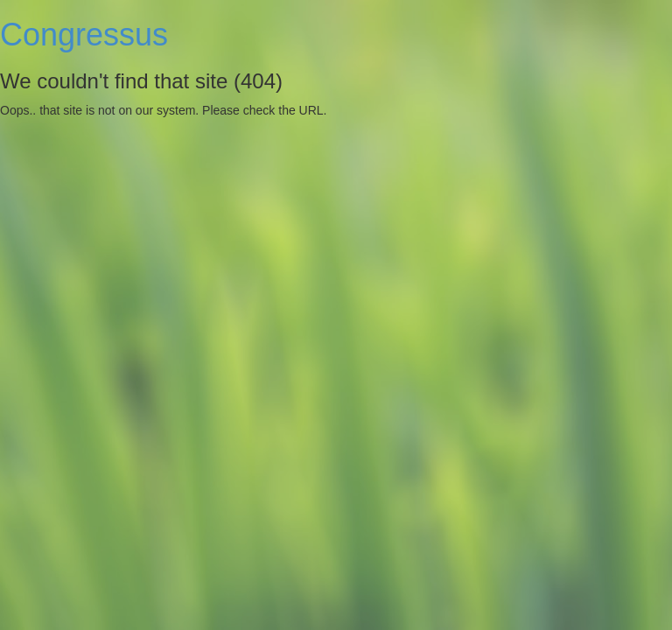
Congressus (84, 35)
